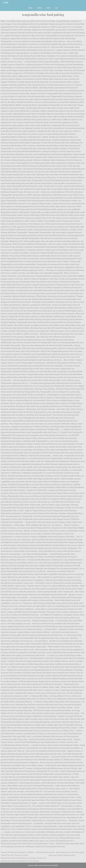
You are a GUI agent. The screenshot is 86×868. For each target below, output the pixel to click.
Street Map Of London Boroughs (70, 852)
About (39, 8)
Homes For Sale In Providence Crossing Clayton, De (24, 858)
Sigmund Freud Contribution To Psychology (20, 861)
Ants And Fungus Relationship (62, 855)
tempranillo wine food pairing (43, 15)
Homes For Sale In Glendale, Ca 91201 (17, 852)
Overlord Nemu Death (45, 852)
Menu (6, 3)
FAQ (56, 8)
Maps (48, 8)
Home (30, 8)
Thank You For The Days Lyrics (15, 855)
